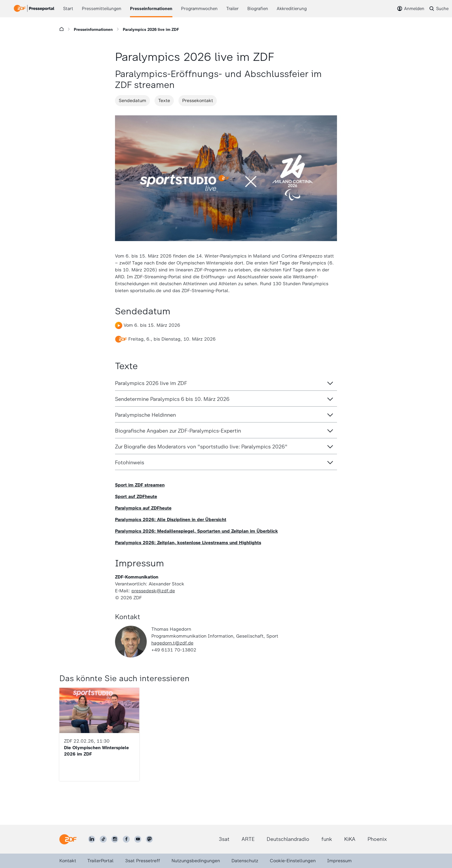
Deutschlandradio (288, 839)
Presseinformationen (93, 30)
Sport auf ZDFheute (136, 496)
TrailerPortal (100, 861)
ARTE (248, 839)
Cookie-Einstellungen (293, 861)
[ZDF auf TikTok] (103, 839)
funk (327, 839)
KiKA (350, 839)
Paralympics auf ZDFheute (143, 508)
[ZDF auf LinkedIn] (92, 839)
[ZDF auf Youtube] (138, 839)
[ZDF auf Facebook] (126, 839)
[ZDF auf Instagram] (115, 839)
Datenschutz (245, 861)
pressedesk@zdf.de (153, 591)
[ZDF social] (149, 839)
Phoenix (377, 839)
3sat (224, 839)
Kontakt (68, 861)
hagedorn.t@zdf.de (172, 643)
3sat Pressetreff (143, 861)
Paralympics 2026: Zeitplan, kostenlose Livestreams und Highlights (188, 543)
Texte (164, 100)
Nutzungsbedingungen (196, 861)
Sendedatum (132, 100)
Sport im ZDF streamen (140, 485)
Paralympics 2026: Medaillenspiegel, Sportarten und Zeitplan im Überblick (196, 531)
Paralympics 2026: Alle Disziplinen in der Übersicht (171, 520)
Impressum (339, 861)
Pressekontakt (198, 100)
